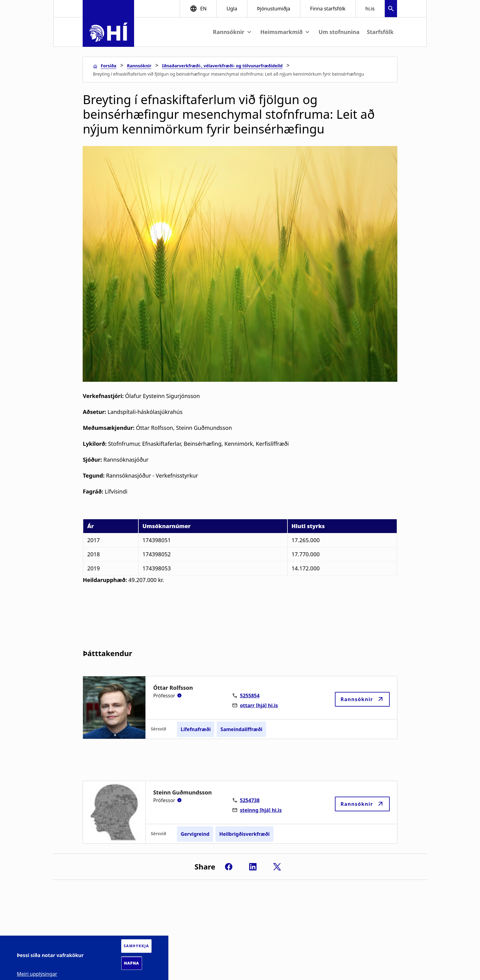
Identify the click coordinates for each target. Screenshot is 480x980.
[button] (391, 9)
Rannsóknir (139, 66)
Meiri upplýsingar (37, 974)
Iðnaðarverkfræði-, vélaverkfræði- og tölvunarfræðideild (222, 66)
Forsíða (109, 66)
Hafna (132, 963)
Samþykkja (136, 946)
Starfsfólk (380, 32)
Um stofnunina (339, 32)
